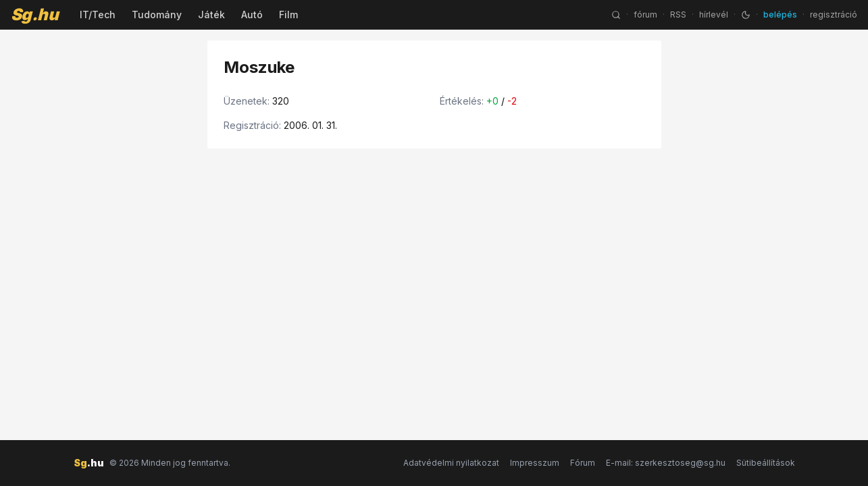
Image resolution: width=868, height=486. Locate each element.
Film (288, 15)
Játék (211, 15)
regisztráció (834, 15)
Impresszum (535, 463)
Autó (252, 15)
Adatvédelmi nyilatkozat (451, 463)
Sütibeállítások (766, 463)
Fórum (583, 463)
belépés (780, 15)
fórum (645, 15)
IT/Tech (98, 15)
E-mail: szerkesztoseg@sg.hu (666, 463)
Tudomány (157, 15)
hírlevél (714, 15)
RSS (678, 15)
